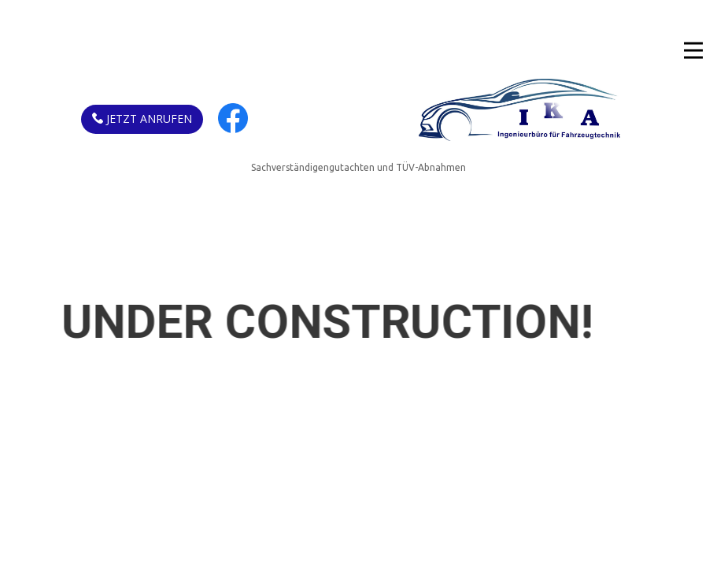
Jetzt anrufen (142, 119)
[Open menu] (693, 50)
